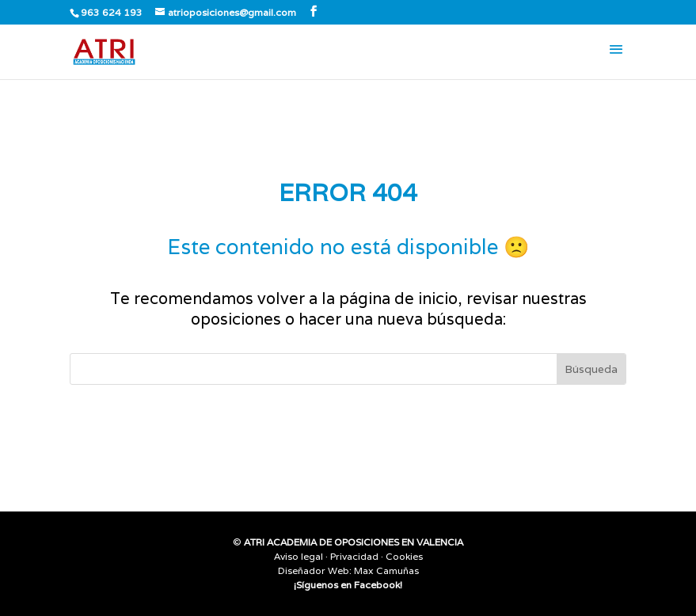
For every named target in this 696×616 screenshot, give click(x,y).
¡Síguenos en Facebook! (348, 585)
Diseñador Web (314, 570)
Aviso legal (299, 556)
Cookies (404, 556)
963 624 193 (112, 12)
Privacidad (354, 556)
